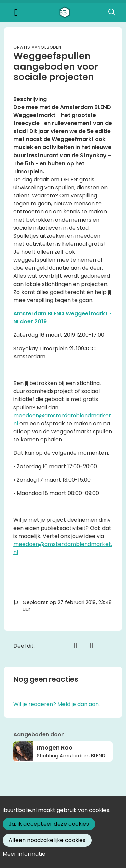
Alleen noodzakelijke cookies (47, 840)
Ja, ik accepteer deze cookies (49, 824)
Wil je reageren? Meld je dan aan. (57, 704)
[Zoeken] (112, 12)
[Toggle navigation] (16, 13)
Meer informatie (24, 854)
